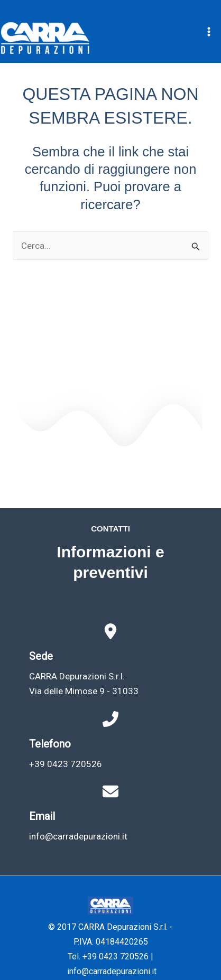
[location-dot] (111, 631)
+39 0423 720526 (66, 764)
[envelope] (111, 791)
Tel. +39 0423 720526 (108, 956)
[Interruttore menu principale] (209, 32)
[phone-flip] (111, 719)
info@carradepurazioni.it (78, 836)
